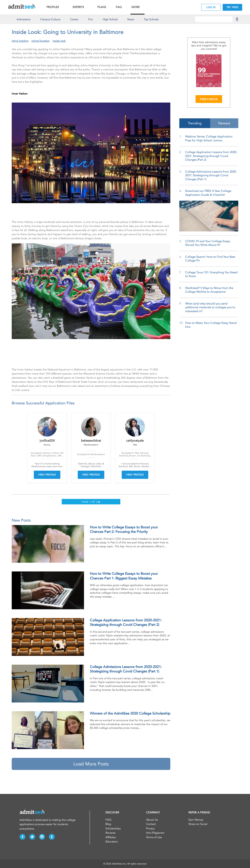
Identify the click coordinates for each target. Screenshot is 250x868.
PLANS (102, 7)
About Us (152, 820)
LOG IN (211, 7)
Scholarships (113, 829)
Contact (151, 824)
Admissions (24, 19)
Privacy (150, 829)
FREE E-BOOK (209, 99)
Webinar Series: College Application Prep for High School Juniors (209, 138)
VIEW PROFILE (47, 475)
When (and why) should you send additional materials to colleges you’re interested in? (210, 307)
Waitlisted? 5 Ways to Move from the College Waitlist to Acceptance (209, 290)
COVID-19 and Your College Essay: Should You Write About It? (208, 243)
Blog (108, 824)
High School (110, 19)
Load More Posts (91, 764)
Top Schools (151, 19)
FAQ (119, 7)
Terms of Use (154, 837)
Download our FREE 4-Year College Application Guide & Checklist (208, 193)
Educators (112, 842)
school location (41, 41)
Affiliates (111, 837)
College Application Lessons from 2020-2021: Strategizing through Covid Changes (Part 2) (126, 622)
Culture (50, 19)
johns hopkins (20, 41)
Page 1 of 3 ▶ (91, 502)
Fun (91, 19)
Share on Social (198, 824)
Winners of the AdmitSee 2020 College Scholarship (130, 713)
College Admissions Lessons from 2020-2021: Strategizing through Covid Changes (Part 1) (126, 669)
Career (74, 19)
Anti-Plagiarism (155, 833)
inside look (59, 41)
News (131, 19)
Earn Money (196, 820)
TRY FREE (232, 7)
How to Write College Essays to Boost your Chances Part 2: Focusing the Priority (124, 529)
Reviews (110, 833)
